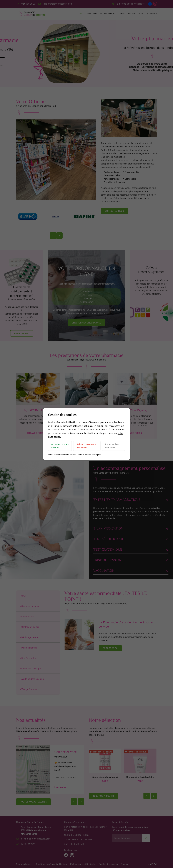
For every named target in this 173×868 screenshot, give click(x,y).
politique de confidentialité (73, 455)
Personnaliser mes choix (112, 446)
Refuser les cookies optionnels (86, 446)
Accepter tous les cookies (60, 446)
